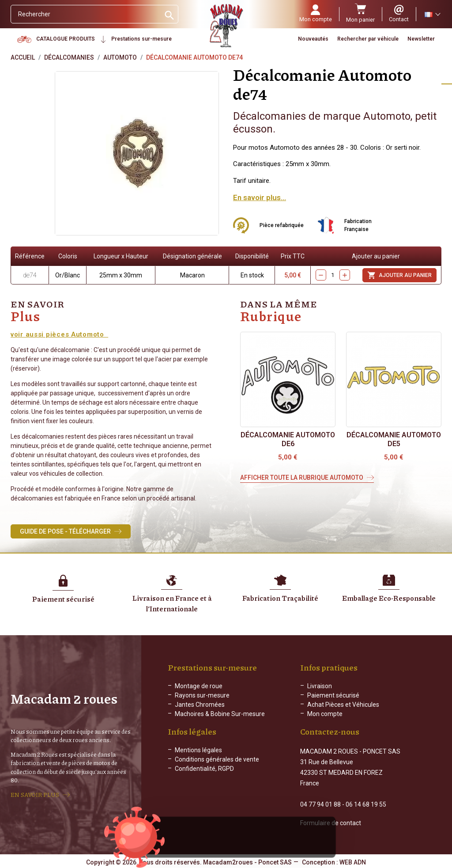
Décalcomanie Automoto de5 (394, 439)
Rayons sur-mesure (202, 695)
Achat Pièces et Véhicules (343, 705)
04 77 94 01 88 (320, 804)
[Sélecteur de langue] (432, 14)
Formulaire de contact (331, 822)
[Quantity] (333, 275)
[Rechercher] (85, 14)
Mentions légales (198, 757)
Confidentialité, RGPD (204, 776)
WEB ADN (353, 861)
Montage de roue (199, 686)
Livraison (320, 686)
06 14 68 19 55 (366, 804)
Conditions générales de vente (217, 766)
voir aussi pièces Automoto (59, 334)
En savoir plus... (260, 197)
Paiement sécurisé (333, 695)
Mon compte (325, 714)
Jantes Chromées (200, 705)
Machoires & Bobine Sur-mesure (220, 714)
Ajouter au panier (399, 275)
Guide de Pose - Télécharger (65, 531)
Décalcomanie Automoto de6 (288, 439)
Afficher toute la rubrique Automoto (302, 478)
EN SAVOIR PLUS (35, 794)
